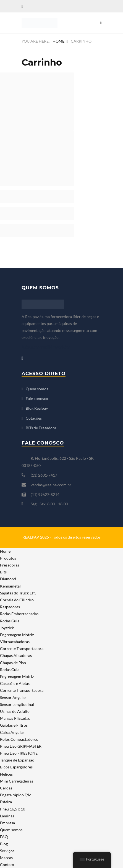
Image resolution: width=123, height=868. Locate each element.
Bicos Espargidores (16, 767)
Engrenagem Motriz (17, 635)
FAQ (4, 837)
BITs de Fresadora (41, 428)
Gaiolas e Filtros (14, 725)
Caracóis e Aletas (15, 683)
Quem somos (37, 389)
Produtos (8, 558)
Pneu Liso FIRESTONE (19, 753)
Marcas (6, 858)
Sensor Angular (13, 697)
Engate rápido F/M (16, 795)
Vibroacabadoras (15, 642)
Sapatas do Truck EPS (18, 593)
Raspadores (10, 607)
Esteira (6, 802)
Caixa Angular (12, 732)
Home (58, 41)
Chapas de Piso (13, 663)
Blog (4, 844)
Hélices (6, 774)
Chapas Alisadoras (16, 655)
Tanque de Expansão (17, 760)
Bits (3, 572)
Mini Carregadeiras (17, 781)
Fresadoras (10, 565)
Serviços (7, 851)
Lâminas (7, 816)
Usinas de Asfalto (15, 711)
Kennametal (10, 586)
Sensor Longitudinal (17, 704)
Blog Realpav (37, 408)
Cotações (34, 418)
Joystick (7, 628)
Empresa (7, 823)
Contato (7, 865)
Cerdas (6, 788)
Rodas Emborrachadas (19, 614)
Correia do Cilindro (17, 600)
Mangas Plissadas (15, 718)
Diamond (8, 579)
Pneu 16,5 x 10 (13, 809)
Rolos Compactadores (19, 739)
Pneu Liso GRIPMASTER (21, 746)
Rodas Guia (10, 621)
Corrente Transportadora (22, 649)
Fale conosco (37, 398)
